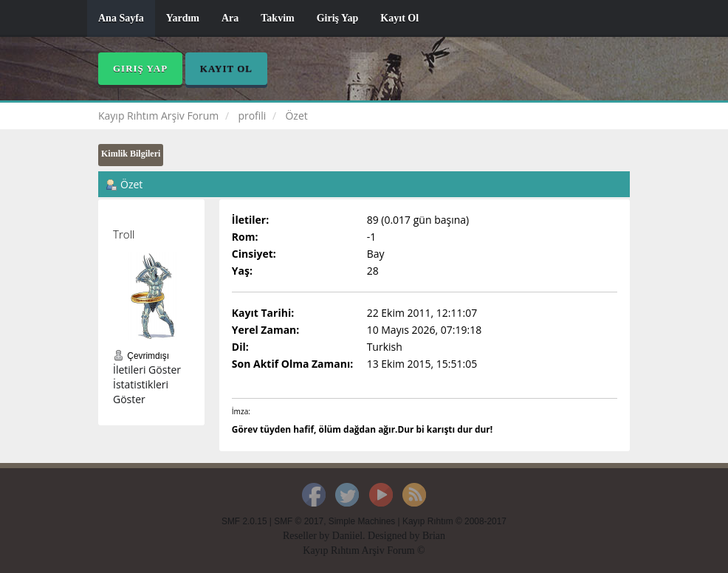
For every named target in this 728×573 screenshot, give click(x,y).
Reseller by (308, 536)
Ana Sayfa (121, 18)
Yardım (183, 18)
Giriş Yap (338, 18)
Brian (434, 536)
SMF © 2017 (299, 521)
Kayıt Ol (399, 18)
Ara (230, 18)
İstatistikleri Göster (141, 392)
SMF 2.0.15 (244, 521)
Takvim (277, 18)
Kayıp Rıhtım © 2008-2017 (454, 521)
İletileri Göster (147, 370)
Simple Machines (362, 521)
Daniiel (347, 536)
